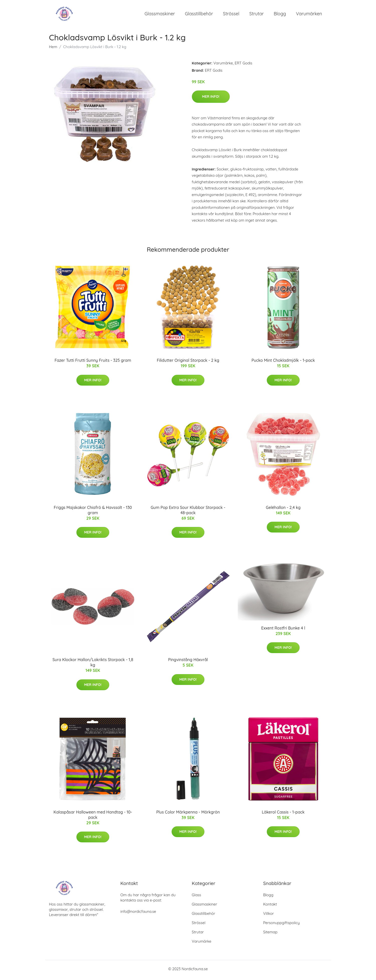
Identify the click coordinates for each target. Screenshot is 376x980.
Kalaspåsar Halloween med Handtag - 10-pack (93, 817)
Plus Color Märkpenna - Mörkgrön (188, 815)
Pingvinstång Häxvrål (188, 662)
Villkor (269, 916)
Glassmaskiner (160, 15)
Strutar (256, 15)
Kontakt (270, 907)
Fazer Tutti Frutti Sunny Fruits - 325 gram (93, 363)
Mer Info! (211, 99)
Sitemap (270, 934)
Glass (197, 897)
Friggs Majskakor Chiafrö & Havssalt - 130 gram (93, 513)
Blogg (280, 15)
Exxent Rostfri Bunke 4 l (283, 631)
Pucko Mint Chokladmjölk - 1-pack (283, 363)
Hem (53, 49)
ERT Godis (243, 66)
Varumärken (309, 15)
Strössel (231, 15)
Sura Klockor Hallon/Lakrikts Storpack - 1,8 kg (93, 665)
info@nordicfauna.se (138, 914)
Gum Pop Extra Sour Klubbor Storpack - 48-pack (188, 513)
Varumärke (223, 66)
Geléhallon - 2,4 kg (283, 510)
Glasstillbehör (199, 15)
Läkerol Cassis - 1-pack (283, 815)
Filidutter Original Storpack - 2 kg (188, 363)
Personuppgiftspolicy (282, 925)
